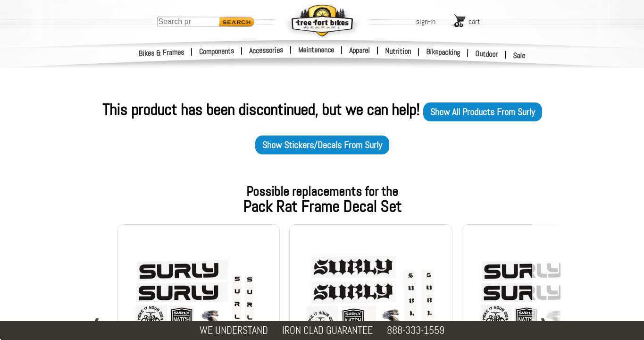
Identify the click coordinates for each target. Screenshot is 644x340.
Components (217, 51)
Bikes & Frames (162, 53)
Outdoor (487, 54)
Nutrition (398, 51)
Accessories (266, 50)
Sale (519, 56)
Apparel (360, 50)
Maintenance (316, 50)
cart (474, 21)
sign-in (426, 21)
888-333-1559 (416, 330)
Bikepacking (443, 52)
